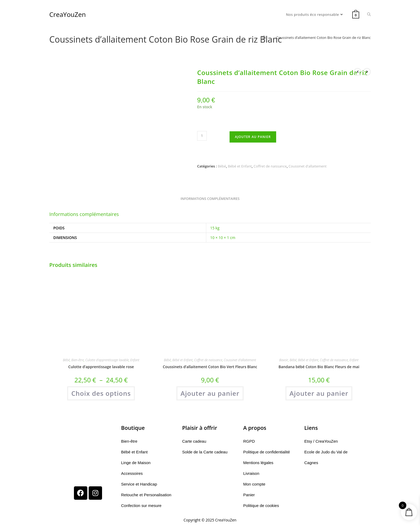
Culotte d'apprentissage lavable (107, 360)
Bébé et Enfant (240, 166)
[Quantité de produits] (202, 136)
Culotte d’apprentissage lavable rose (101, 367)
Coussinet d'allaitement (307, 166)
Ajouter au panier (253, 137)
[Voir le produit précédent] (358, 72)
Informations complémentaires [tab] (210, 199)
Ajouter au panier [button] (210, 393)
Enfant (135, 360)
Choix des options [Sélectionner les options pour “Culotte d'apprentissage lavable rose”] (101, 393)
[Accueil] (264, 38)
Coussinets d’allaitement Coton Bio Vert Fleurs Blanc (210, 367)
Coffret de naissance (270, 166)
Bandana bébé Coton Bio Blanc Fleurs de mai (319, 367)
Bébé (222, 166)
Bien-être (78, 360)
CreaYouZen (67, 14)
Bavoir (284, 360)
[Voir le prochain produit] (367, 72)
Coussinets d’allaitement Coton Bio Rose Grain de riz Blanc (323, 38)
